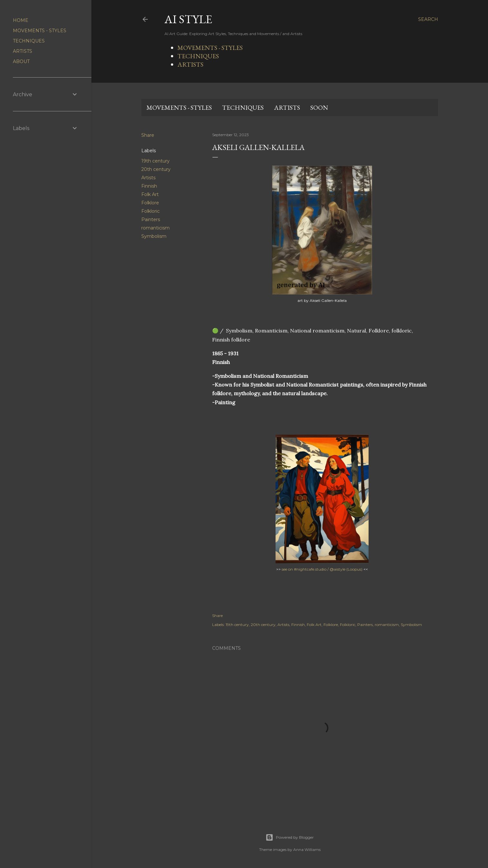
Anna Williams (307, 849)
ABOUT (21, 61)
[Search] (428, 19)
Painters (151, 219)
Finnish (149, 186)
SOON (319, 107)
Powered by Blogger (290, 837)
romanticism (155, 228)
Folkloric (150, 211)
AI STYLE (188, 19)
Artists (148, 178)
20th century (156, 169)
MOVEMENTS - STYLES (210, 48)
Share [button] (148, 135)
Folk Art (150, 194)
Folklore (150, 203)
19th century (155, 161)
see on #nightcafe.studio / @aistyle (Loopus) (322, 569)
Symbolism (154, 236)
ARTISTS (190, 64)
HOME (21, 20)
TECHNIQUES (198, 56)
